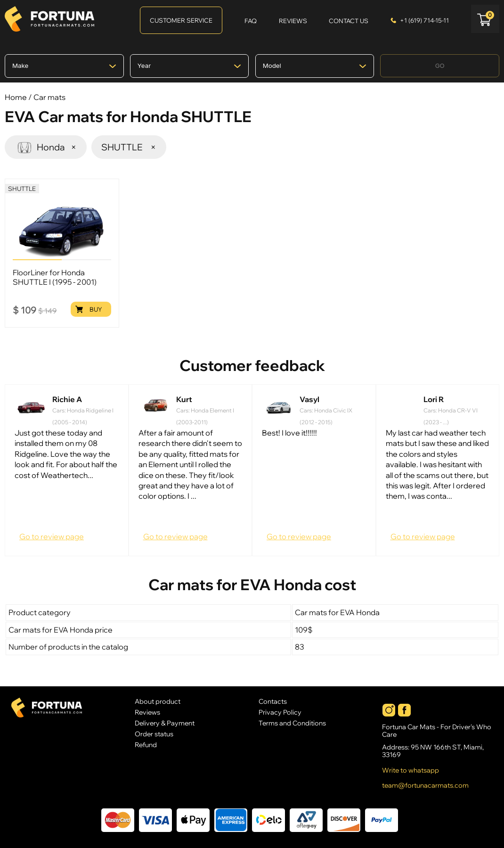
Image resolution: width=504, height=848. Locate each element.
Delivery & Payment (165, 723)
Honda (46, 147)
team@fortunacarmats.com (425, 785)
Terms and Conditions (292, 723)
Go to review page (52, 536)
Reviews (147, 712)
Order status (154, 734)
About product (158, 701)
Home (16, 97)
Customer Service (181, 20)
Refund (146, 745)
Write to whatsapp (411, 770)
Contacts (273, 701)
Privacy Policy (280, 712)
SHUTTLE (129, 147)
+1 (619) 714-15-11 (424, 20)
